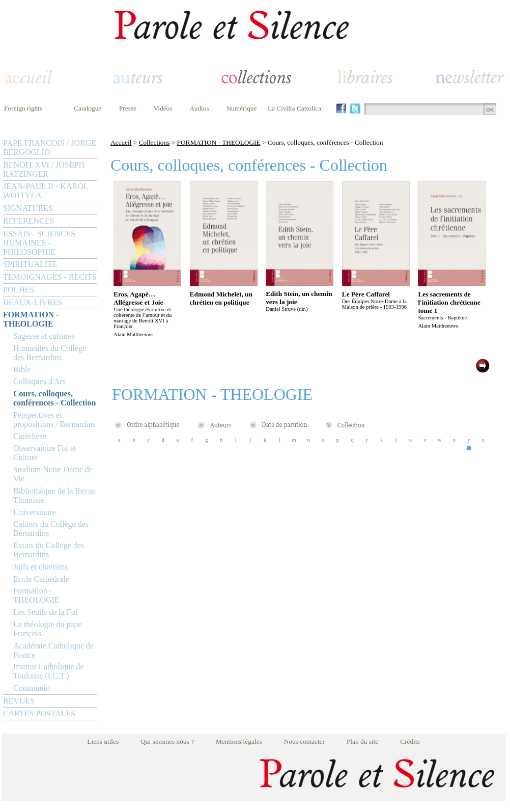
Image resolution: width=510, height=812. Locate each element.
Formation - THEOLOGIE (36, 595)
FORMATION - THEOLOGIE (31, 319)
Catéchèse (30, 436)
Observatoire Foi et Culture (45, 453)
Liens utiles (103, 741)
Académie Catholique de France (53, 650)
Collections (154, 142)
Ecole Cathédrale (41, 579)
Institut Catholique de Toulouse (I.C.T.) (49, 671)
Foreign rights (23, 108)
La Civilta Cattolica (294, 108)
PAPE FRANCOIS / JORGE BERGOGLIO (50, 147)
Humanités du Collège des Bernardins (50, 353)
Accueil (121, 142)
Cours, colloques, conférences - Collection (54, 398)
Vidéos (163, 108)
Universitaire (35, 512)
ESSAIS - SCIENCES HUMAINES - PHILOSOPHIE (39, 243)
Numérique (241, 108)
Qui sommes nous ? (167, 741)
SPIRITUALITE (30, 264)
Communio (32, 688)
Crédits (410, 741)
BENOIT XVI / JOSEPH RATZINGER (44, 169)
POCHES (19, 290)
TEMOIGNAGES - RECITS (50, 277)
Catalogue (88, 108)
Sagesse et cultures (44, 336)
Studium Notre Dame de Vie (53, 474)
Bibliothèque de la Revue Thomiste (54, 495)
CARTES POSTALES (39, 713)
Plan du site (362, 741)
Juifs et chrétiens (41, 567)
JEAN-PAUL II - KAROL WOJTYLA (46, 191)
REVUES (19, 701)
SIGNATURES (28, 208)
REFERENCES (29, 221)
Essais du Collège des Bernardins (49, 550)
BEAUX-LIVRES (33, 302)
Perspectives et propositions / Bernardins (54, 419)
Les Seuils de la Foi (45, 612)
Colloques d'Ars (39, 381)
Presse (128, 108)
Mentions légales (239, 741)
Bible (22, 370)
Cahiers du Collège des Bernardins (51, 529)
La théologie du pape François (48, 629)
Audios (199, 108)
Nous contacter (304, 741)
